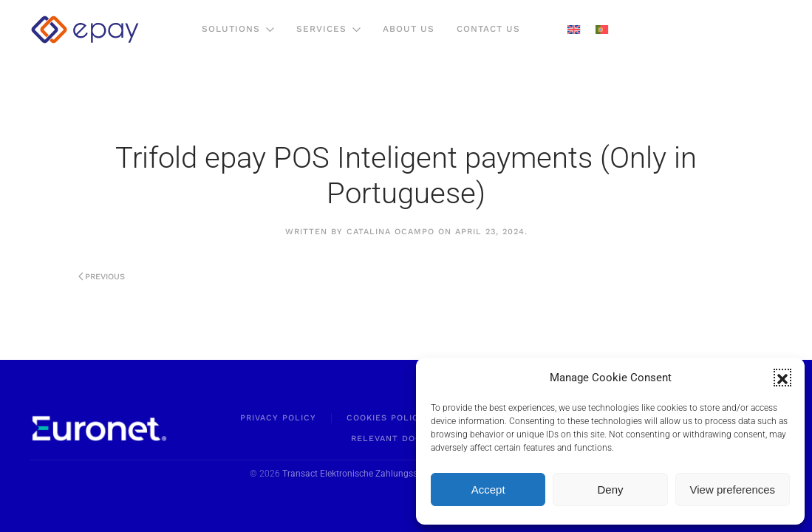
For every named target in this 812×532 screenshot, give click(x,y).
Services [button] (328, 29)
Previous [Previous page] (102, 277)
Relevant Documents (406, 439)
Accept (488, 490)
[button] (782, 378)
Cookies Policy (386, 418)
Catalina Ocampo (390, 232)
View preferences (733, 490)
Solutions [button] (238, 29)
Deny (610, 490)
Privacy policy (278, 418)
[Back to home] (85, 30)
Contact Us (488, 29)
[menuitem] (573, 30)
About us (409, 29)
